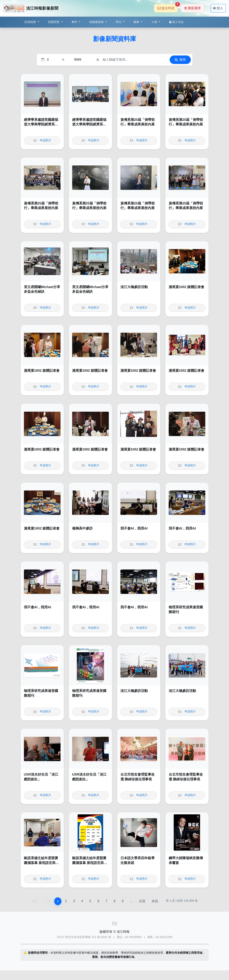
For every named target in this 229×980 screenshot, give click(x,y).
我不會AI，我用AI (134, 528)
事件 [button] (75, 22)
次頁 (142, 901)
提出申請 (168, 7)
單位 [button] (119, 22)
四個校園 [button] (30, 22)
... (131, 901)
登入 (218, 8)
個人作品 (176, 22)
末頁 (155, 901)
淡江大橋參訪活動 (134, 287)
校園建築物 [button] (97, 22)
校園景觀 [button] (54, 22)
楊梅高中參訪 (82, 528)
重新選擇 (193, 8)
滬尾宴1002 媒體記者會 (187, 287)
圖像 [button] (137, 22)
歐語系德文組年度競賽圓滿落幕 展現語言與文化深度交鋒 (42, 863)
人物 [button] (155, 22)
